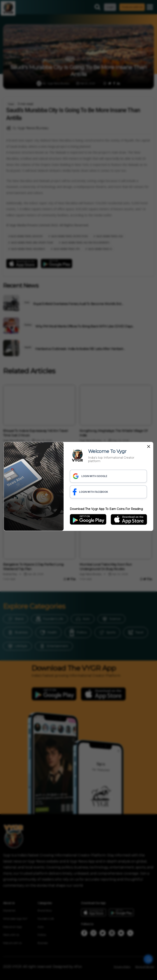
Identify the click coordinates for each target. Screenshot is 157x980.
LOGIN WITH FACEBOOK (90, 492)
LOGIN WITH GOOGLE (90, 476)
